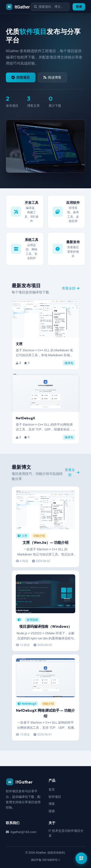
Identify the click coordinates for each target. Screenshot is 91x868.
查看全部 (71, 288)
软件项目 (55, 797)
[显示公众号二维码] (81, 858)
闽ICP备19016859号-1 (45, 860)
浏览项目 (21, 77)
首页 (52, 789)
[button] (45, 335)
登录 (79, 7)
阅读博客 (52, 77)
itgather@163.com (21, 832)
